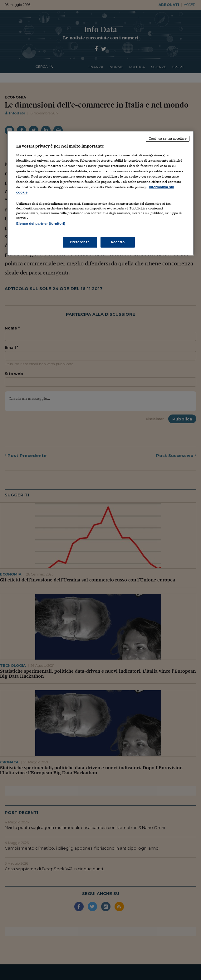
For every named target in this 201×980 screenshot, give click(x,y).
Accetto (118, 242)
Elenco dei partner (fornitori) (41, 224)
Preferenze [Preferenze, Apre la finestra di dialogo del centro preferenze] (80, 242)
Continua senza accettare (168, 138)
